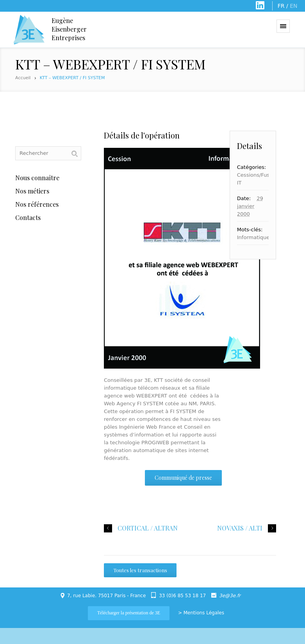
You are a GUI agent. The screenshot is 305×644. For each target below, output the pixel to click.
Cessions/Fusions (259, 175)
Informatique (253, 237)
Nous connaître (37, 178)
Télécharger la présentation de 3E (129, 613)
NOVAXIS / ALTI (240, 528)
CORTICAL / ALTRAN (148, 528)
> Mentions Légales (201, 613)
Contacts (28, 217)
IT (239, 183)
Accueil (23, 78)
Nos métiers (32, 191)
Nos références (37, 204)
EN (293, 6)
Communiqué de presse (183, 478)
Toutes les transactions (140, 570)
